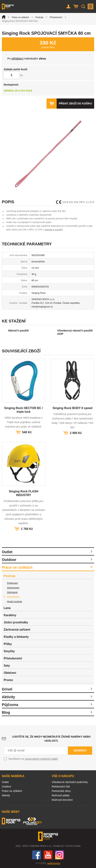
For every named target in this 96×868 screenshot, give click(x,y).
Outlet (7, 552)
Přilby (8, 644)
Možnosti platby (61, 795)
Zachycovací (13, 588)
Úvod (4, 17)
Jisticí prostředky (16, 622)
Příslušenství (56, 17)
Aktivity (8, 697)
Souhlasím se (33, 759)
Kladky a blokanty (16, 637)
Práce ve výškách (20, 17)
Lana (7, 608)
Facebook (37, 855)
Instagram (59, 855)
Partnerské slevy (61, 791)
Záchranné (12, 592)
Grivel (7, 689)
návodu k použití (53, 230)
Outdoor (9, 560)
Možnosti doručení (62, 800)
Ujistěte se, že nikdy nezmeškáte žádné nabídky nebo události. (51, 739)
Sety (7, 666)
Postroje (39, 17)
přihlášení (18, 58)
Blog (6, 712)
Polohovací (12, 583)
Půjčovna (10, 705)
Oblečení (10, 673)
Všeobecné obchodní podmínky (70, 782)
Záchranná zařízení (17, 630)
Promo (8, 680)
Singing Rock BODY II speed (73, 408)
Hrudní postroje (15, 602)
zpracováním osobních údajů (41, 759)
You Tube (48, 855)
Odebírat (80, 750)
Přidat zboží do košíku (75, 103)
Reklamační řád (61, 787)
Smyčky (9, 651)
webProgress (54, 863)
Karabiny (10, 615)
